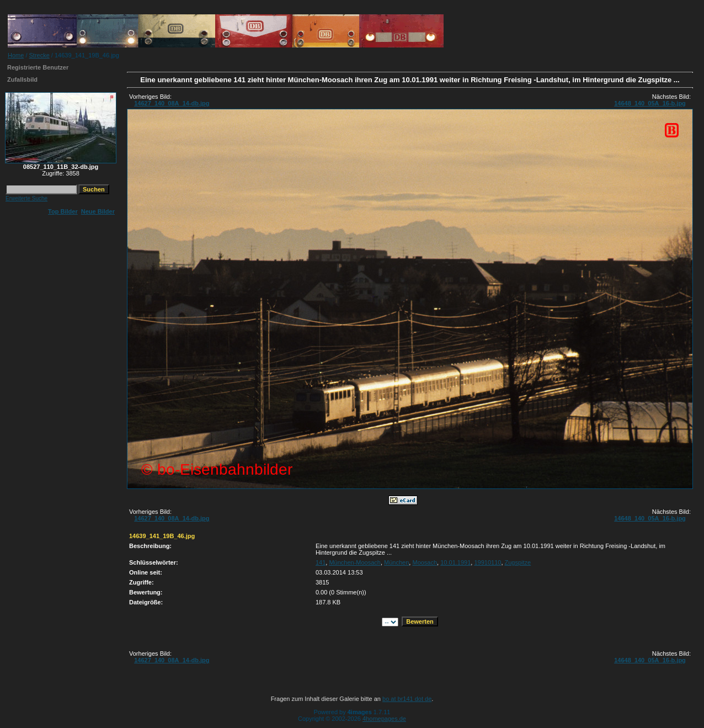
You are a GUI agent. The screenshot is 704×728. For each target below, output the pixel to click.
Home (16, 55)
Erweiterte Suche (26, 198)
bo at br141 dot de (407, 699)
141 (321, 562)
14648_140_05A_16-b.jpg (650, 103)
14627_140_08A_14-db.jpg (172, 103)
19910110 (487, 562)
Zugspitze (518, 562)
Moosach (425, 562)
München (396, 562)
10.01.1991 (455, 562)
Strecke (39, 55)
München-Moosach (355, 562)
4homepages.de (384, 719)
